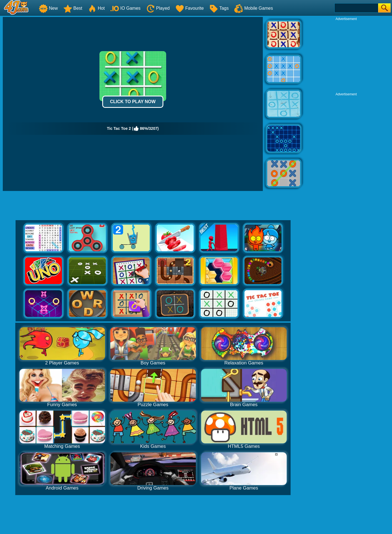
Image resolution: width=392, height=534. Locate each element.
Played (158, 8)
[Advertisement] (346, 56)
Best (73, 8)
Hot (96, 8)
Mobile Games (254, 8)
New (48, 8)
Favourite (190, 8)
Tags (219, 8)
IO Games (125, 8)
